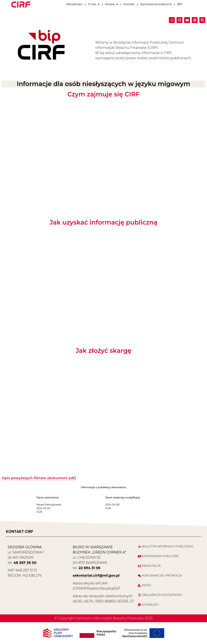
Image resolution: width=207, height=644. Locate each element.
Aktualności (74, 4)
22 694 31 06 (90, 568)
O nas (94, 4)
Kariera (112, 4)
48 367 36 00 (25, 563)
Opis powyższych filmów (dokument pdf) (39, 478)
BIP (180, 4)
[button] (202, 20)
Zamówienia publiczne (156, 4)
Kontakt (129, 4)
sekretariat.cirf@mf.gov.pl (97, 575)
